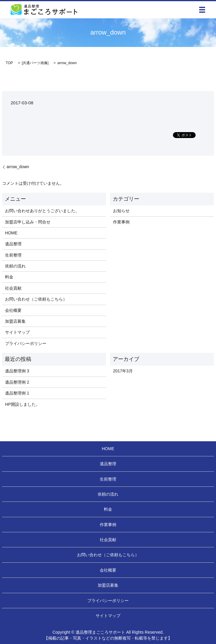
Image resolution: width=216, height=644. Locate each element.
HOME (11, 233)
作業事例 (121, 222)
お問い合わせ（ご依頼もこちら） (36, 299)
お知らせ (121, 211)
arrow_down (18, 167)
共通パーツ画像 (35, 63)
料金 (9, 277)
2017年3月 (123, 371)
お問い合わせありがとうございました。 (42, 211)
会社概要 (13, 310)
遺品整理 (13, 244)
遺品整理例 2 (17, 382)
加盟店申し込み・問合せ (28, 222)
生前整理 (13, 255)
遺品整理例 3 (17, 371)
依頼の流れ (15, 266)
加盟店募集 (15, 321)
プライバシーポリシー (26, 343)
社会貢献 (13, 288)
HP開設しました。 (22, 404)
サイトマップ (17, 332)
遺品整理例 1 (17, 393)
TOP (9, 63)
